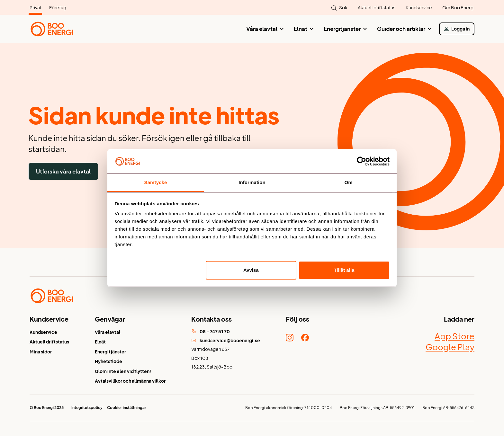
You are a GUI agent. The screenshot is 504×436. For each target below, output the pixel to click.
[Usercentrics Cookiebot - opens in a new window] (361, 161)
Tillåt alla (344, 270)
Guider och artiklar (401, 29)
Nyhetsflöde (108, 361)
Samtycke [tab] (156, 182)
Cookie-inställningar (126, 408)
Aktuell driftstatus (377, 8)
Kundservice (419, 8)
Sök (343, 8)
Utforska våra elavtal (63, 171)
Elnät (301, 29)
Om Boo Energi (458, 8)
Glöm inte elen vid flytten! (123, 371)
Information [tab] (252, 182)
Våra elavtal (262, 29)
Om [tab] (348, 182)
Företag (58, 8)
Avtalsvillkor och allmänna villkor (130, 381)
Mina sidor (41, 352)
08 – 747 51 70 (211, 331)
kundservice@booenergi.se (226, 340)
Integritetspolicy (87, 408)
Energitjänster (342, 29)
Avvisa (251, 270)
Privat (36, 8)
